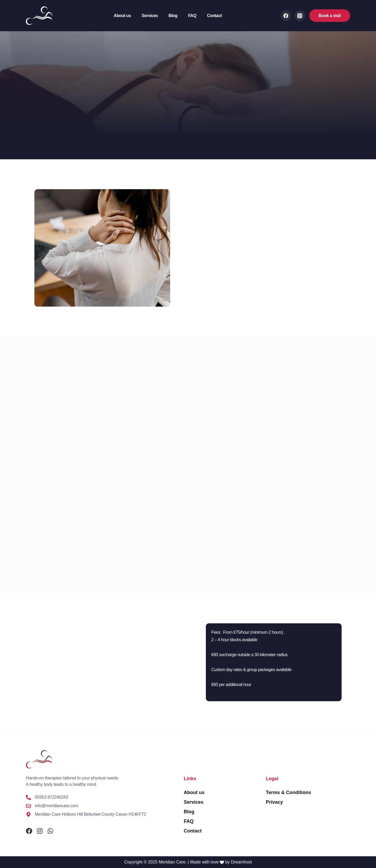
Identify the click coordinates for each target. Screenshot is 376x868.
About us (122, 16)
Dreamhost (241, 862)
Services (150, 16)
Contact (214, 16)
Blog (173, 16)
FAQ (192, 16)
